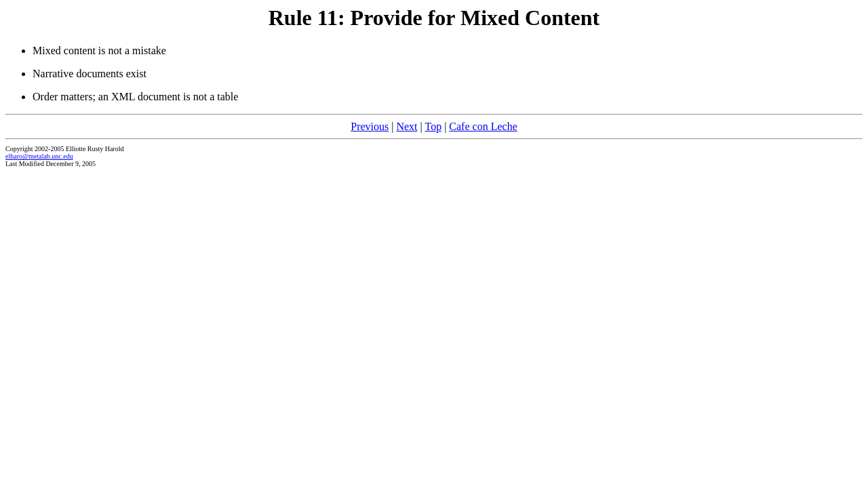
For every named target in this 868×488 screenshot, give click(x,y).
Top (433, 126)
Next (407, 126)
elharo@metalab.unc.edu (39, 156)
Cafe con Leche (483, 126)
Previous (370, 126)
